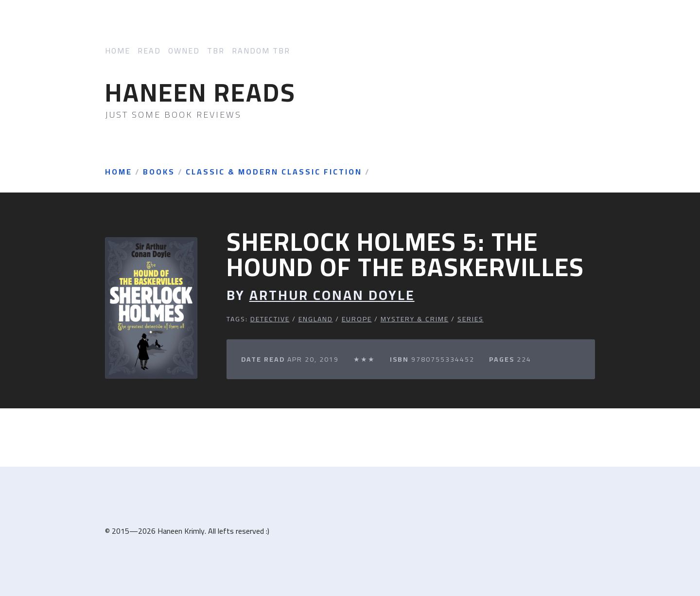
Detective (270, 319)
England (316, 319)
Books (159, 172)
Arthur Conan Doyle (332, 295)
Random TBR (261, 51)
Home (118, 51)
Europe (357, 319)
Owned (184, 51)
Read (149, 51)
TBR (216, 51)
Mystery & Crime (415, 319)
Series (471, 319)
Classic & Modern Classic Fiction (274, 172)
